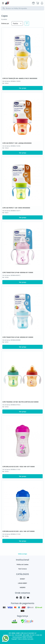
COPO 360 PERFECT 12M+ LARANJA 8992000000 (17, 143)
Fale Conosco (23, 569)
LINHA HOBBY (22, 583)
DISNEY (22, 579)
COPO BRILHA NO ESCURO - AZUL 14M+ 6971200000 (18, 531)
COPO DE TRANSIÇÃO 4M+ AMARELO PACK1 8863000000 (20, 78)
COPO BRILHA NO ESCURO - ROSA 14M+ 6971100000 (18, 467)
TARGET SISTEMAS (27, 637)
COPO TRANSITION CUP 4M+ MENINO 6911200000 (18, 337)
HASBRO (23, 587)
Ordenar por (5, 23)
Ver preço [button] (23, 88)
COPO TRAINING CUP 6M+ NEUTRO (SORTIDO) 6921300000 (20, 402)
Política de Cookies (23, 564)
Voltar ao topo (22, 554)
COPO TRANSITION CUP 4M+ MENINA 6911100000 (18, 273)
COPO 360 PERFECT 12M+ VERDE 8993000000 (16, 208)
